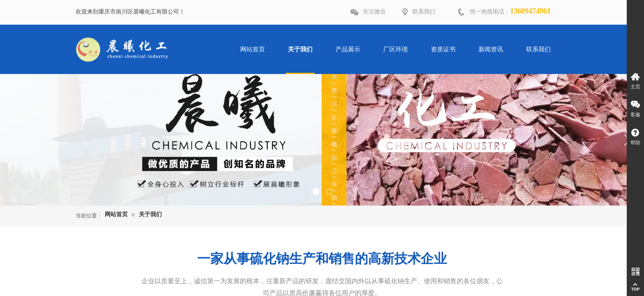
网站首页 (116, 214)
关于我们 (150, 214)
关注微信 (374, 12)
